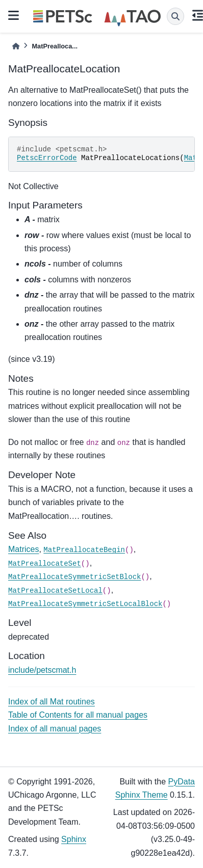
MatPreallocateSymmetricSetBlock (74, 577)
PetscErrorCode (47, 158)
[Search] (175, 16)
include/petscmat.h (42, 670)
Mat (191, 158)
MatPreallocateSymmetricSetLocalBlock (85, 604)
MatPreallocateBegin (84, 550)
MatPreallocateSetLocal (55, 591)
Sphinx (74, 839)
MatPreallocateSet (45, 564)
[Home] (16, 46)
